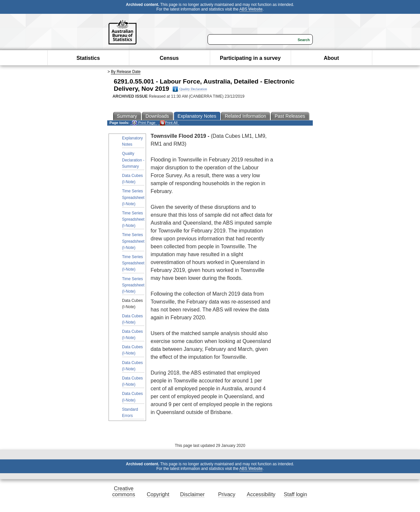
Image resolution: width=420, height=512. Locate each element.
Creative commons (124, 491)
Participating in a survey (250, 58)
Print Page (144, 123)
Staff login (296, 494)
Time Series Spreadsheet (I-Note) (133, 197)
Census (169, 58)
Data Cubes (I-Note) (132, 179)
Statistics (88, 58)
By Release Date (126, 72)
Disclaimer (193, 494)
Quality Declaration (190, 89)
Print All (169, 123)
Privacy (227, 494)
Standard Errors (130, 413)
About (331, 58)
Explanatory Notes (132, 141)
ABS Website (251, 9)
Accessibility (261, 494)
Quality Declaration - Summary (133, 160)
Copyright (158, 494)
